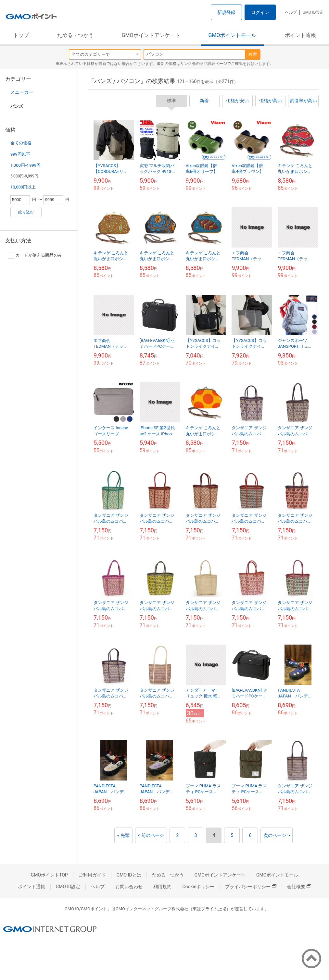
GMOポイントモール (233, 35)
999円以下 (20, 154)
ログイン (260, 12)
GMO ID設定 (313, 12)
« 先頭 (123, 835)
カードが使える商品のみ (35, 255)
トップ (21, 35)
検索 (253, 54)
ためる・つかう (75, 35)
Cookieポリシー (198, 887)
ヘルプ (291, 12)
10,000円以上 (23, 187)
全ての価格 (21, 143)
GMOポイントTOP (49, 875)
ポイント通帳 (300, 35)
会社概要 (299, 887)
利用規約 (162, 887)
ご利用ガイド (92, 875)
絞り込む (26, 212)
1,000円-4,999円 (25, 165)
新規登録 (226, 12)
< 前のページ (151, 835)
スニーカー (22, 92)
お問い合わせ (129, 887)
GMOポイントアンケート (151, 35)
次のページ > (277, 835)
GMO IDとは (129, 875)
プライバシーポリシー (251, 887)
